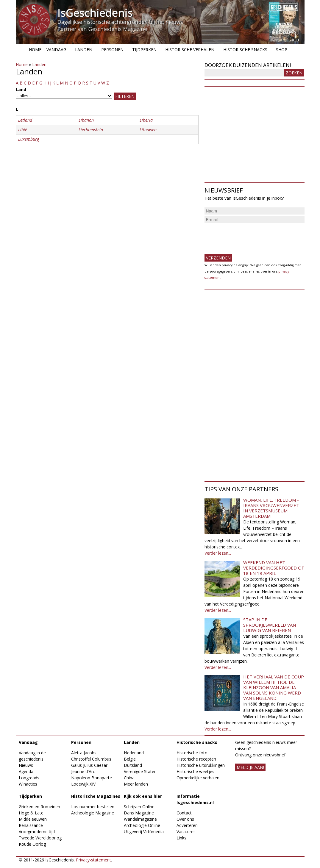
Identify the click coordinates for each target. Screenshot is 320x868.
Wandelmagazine (140, 819)
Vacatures (186, 832)
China (129, 778)
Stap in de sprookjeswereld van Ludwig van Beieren (270, 625)
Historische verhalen (190, 50)
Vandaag (56, 50)
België (130, 759)
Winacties (28, 784)
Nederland (134, 753)
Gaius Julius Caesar (89, 765)
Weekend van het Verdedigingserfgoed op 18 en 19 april (274, 568)
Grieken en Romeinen (39, 807)
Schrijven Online (139, 807)
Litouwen (148, 130)
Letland (25, 120)
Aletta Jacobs (84, 753)
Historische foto (192, 753)
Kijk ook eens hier (143, 796)
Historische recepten (196, 759)
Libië (23, 130)
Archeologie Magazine (93, 813)
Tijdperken (144, 50)
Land (21, 89)
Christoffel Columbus (91, 759)
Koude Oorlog (32, 844)
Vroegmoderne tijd (37, 832)
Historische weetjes (195, 771)
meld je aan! (250, 767)
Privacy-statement (93, 860)
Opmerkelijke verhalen (198, 778)
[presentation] (250, 236)
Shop (282, 50)
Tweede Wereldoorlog (40, 838)
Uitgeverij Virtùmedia (144, 832)
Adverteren (187, 825)
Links (181, 838)
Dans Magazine (139, 813)
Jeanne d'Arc (83, 771)
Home (35, 50)
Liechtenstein (91, 130)
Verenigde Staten (140, 771)
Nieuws (26, 765)
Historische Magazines (96, 796)
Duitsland (133, 765)
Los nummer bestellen (93, 807)
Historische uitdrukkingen (201, 765)
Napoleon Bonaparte (92, 778)
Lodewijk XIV (83, 784)
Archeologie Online (142, 825)
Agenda (26, 771)
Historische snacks (245, 50)
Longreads (29, 778)
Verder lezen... (218, 553)
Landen (84, 50)
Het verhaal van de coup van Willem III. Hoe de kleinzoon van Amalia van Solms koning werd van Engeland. (274, 687)
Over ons (185, 819)
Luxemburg (29, 139)
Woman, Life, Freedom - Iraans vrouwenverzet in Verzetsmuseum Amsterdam (271, 508)
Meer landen (136, 784)
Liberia (146, 120)
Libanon (86, 120)
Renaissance (31, 825)
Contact (184, 813)
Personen (112, 50)
